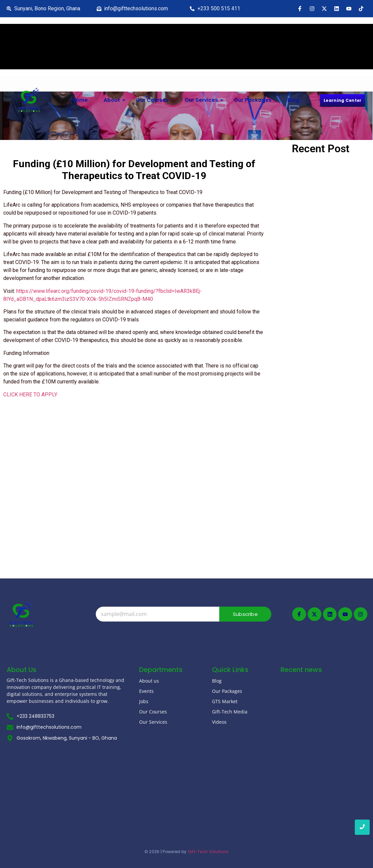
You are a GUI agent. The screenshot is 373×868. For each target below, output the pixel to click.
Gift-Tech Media (230, 712)
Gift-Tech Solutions (208, 850)
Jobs (144, 701)
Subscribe (245, 614)
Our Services (204, 100)
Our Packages (253, 100)
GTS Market (225, 701)
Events (146, 691)
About (114, 100)
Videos (219, 722)
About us (149, 681)
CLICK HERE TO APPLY (30, 395)
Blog (293, 100)
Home (80, 100)
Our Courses (152, 100)
